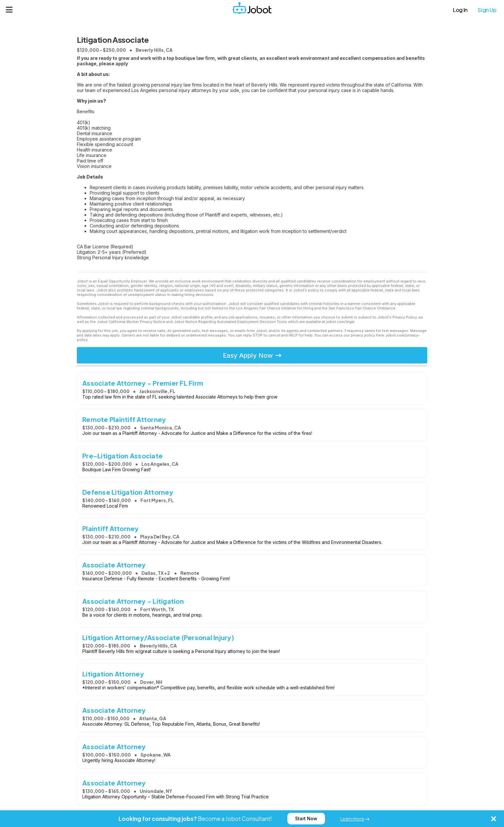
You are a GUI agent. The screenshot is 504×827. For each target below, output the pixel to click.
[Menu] (9, 10)
